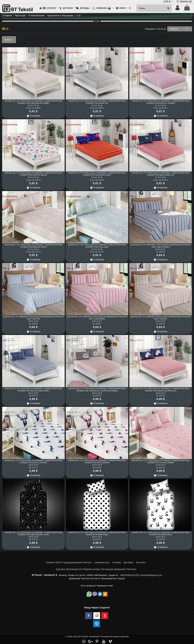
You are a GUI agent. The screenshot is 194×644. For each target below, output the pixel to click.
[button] (51, 8)
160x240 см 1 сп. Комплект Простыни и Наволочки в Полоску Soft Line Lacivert (160, 246)
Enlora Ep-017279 (34, 252)
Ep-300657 (97, 324)
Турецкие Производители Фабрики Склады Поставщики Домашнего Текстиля (96, 569)
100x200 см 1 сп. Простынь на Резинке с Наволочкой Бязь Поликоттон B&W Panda (161, 534)
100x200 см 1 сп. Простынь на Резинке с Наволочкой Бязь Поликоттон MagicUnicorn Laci (161, 390)
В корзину (33, 116)
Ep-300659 (161, 324)
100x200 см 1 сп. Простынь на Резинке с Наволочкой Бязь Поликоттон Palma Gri (97, 102)
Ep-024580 (161, 396)
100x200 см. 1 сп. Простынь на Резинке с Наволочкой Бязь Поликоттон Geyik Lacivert (33, 462)
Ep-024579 (34, 396)
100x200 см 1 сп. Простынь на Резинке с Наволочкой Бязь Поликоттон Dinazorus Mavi (97, 174)
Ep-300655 (34, 324)
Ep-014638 (97, 539)
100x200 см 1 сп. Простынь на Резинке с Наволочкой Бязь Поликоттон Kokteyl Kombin (161, 102)
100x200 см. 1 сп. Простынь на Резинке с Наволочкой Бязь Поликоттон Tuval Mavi (97, 246)
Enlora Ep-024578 (97, 180)
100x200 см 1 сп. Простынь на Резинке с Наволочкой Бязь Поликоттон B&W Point (97, 534)
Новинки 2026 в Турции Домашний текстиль (69, 562)
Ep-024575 (97, 396)
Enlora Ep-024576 (34, 180)
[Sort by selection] (175, 29)
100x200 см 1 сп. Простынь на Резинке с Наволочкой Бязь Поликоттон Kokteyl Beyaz (33, 174)
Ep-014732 (34, 539)
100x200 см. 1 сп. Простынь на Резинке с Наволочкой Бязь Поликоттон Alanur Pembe (160, 462)
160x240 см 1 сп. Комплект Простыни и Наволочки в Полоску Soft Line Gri (33, 318)
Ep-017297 (34, 468)
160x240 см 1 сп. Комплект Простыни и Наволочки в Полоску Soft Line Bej (160, 318)
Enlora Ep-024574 (161, 180)
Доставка (128, 562)
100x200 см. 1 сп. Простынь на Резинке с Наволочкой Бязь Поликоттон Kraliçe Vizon (33, 246)
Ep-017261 (161, 468)
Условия (117, 562)
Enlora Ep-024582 (34, 108)
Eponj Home (161, 249)
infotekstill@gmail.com (151, 575)
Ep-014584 (161, 539)
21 (188, 29)
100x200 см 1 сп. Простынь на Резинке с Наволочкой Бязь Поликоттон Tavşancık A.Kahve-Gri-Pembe (97, 390)
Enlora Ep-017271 (97, 252)
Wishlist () (184, 2)
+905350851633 (128, 575)
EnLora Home (33, 105)
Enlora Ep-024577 (161, 108)
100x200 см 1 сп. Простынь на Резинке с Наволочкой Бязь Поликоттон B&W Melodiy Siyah (33, 534)
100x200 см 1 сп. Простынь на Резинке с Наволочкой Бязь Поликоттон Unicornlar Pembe (33, 102)
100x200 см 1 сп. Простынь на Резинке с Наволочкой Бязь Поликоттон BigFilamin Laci (161, 174)
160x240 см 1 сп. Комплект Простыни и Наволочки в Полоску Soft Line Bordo (97, 318)
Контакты (141, 562)
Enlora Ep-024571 (97, 108)
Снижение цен (102, 562)
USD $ (168, 2)
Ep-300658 (161, 252)
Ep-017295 (97, 468)
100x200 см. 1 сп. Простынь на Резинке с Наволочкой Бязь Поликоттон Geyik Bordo (97, 462)
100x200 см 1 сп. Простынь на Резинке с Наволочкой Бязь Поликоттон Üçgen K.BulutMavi (33, 390)
